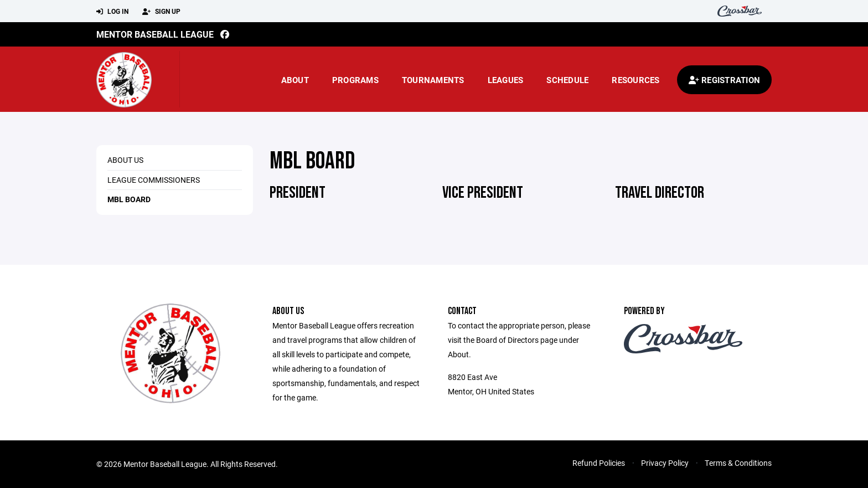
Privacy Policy (665, 463)
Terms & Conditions (738, 463)
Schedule (567, 80)
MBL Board (129, 199)
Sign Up (161, 12)
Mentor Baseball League (155, 34)
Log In (112, 12)
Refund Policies (599, 463)
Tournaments (433, 80)
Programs (355, 80)
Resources (635, 80)
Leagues (506, 80)
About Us (125, 160)
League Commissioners (154, 180)
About (295, 80)
